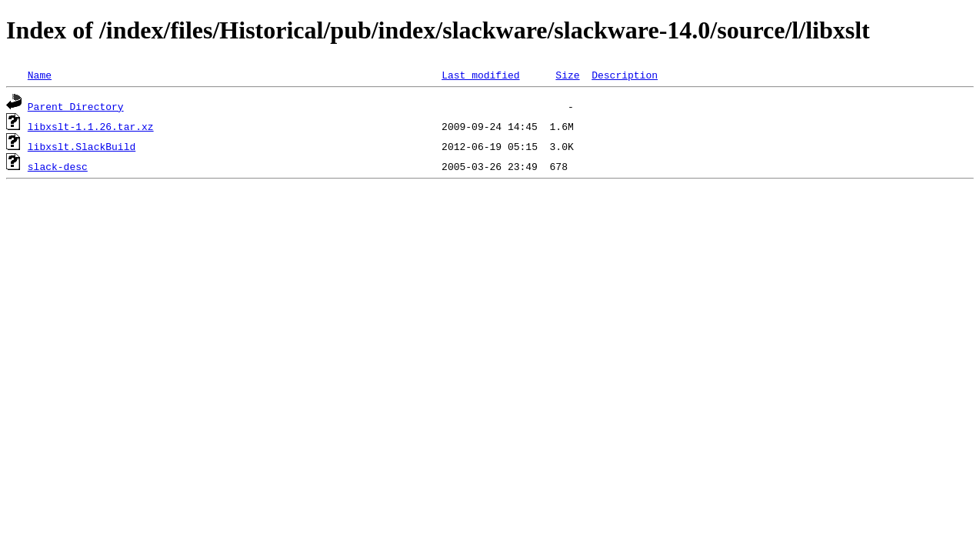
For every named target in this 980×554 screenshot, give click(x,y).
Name (40, 75)
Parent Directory (76, 106)
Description (625, 75)
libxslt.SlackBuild (82, 146)
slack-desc (58, 166)
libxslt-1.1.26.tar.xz (91, 126)
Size (567, 75)
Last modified (480, 75)
